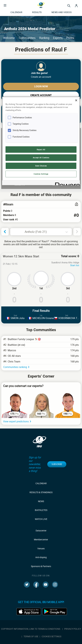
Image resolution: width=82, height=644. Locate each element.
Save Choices (41, 166)
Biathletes (41, 510)
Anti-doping (41, 557)
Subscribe (57, 464)
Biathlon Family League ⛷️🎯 (24, 339)
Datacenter (41, 531)
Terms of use (31, 636)
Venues (41, 548)
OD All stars (14, 356)
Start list (75, 265)
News (41, 501)
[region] (41, 141)
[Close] (76, 100)
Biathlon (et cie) (16, 345)
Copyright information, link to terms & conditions (31, 629)
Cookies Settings (51, 636)
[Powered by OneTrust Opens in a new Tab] (66, 183)
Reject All (41, 150)
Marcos (12, 350)
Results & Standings (41, 492)
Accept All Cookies (41, 158)
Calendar (41, 483)
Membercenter (41, 539)
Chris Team (14, 361)
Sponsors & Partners (41, 566)
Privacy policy (73, 629)
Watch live (41, 519)
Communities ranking (15, 367)
